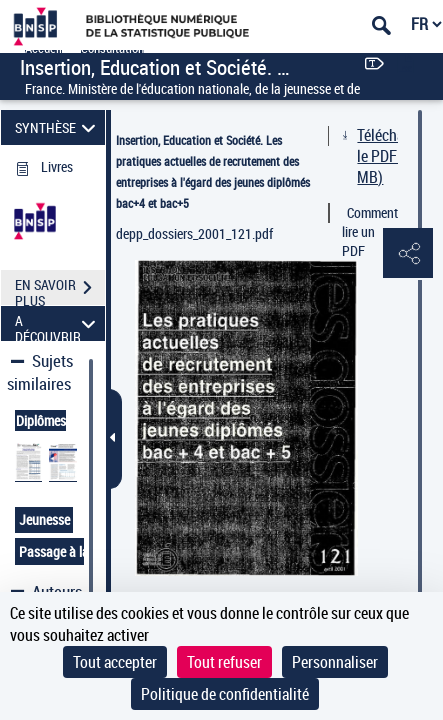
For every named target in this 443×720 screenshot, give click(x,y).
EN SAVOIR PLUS (60, 290)
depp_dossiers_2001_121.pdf (194, 233)
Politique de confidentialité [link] (225, 694)
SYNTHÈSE (58, 127)
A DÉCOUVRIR (58, 323)
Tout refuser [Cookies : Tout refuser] (224, 662)
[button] (408, 254)
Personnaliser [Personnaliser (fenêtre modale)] (335, 662)
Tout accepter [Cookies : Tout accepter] (115, 662)
